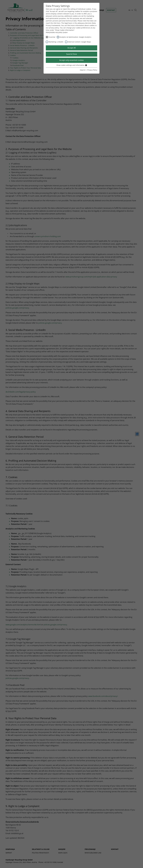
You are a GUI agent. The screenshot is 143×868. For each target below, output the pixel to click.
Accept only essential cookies (72, 60)
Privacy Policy (92, 70)
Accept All (72, 48)
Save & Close (71, 54)
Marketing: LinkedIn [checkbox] (56, 42)
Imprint (83, 70)
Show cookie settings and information (72, 65)
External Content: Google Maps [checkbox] (79, 42)
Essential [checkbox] (52, 37)
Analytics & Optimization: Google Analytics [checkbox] (75, 37)
